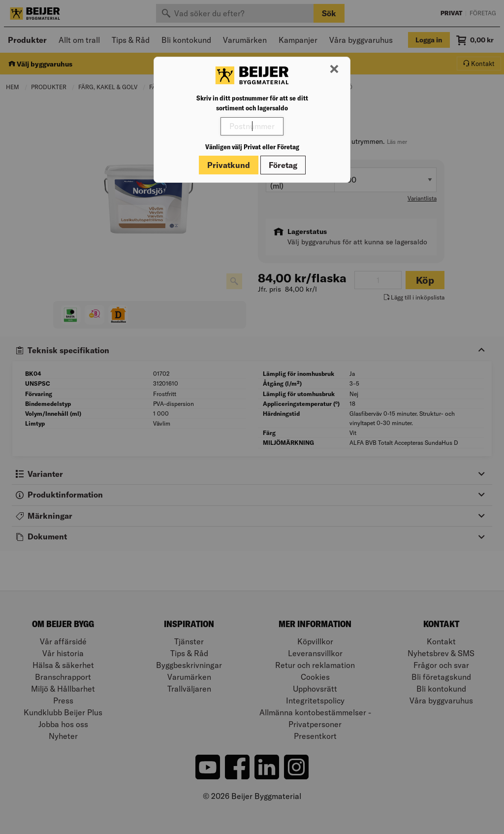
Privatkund (229, 165)
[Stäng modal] (334, 69)
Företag (283, 165)
